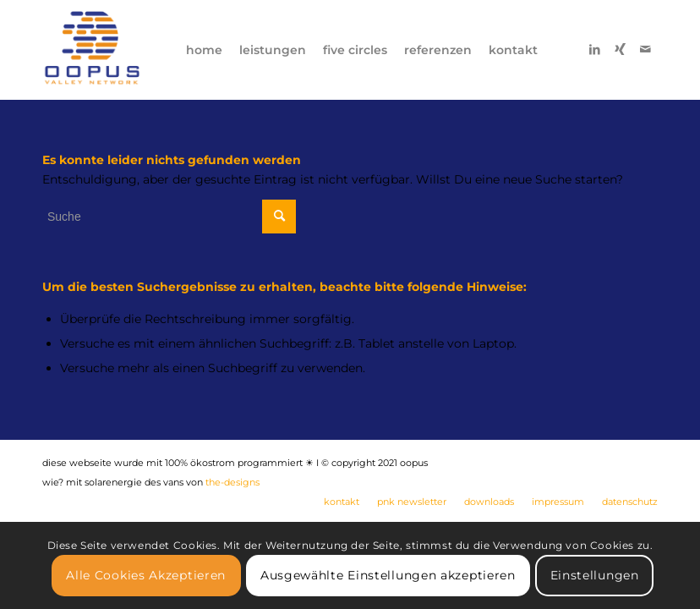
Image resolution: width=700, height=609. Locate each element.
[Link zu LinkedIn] (594, 49)
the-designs (232, 482)
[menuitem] (204, 50)
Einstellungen (595, 575)
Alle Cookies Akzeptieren (146, 575)
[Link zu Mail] (645, 49)
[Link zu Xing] (620, 49)
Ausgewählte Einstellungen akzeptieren (388, 575)
